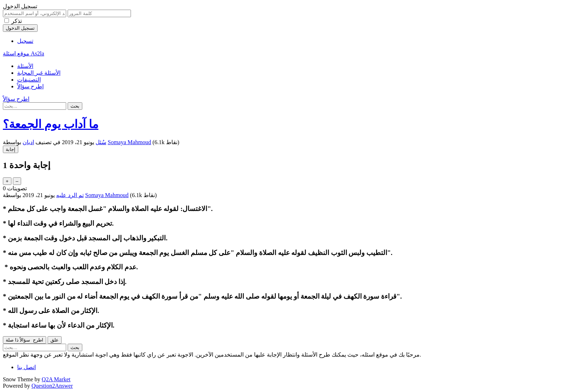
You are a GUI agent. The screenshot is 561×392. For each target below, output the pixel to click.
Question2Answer (52, 386)
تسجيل (25, 41)
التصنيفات (29, 80)
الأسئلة (25, 66)
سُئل (101, 142)
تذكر (17, 21)
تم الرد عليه (70, 195)
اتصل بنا (26, 367)
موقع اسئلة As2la (23, 53)
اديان (28, 142)
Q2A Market (56, 379)
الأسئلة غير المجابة (39, 73)
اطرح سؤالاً (30, 86)
